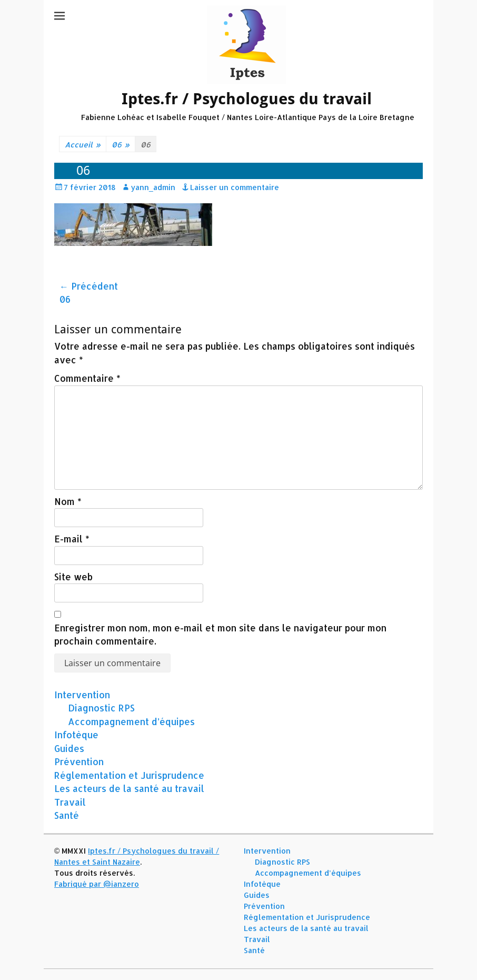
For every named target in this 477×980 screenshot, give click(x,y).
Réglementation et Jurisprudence (129, 775)
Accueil (83, 145)
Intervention (82, 695)
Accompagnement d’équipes (131, 721)
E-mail (72, 539)
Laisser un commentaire (235, 187)
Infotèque (76, 735)
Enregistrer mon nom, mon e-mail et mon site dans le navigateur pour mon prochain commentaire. (220, 635)
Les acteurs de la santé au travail (129, 788)
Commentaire (87, 378)
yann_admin (153, 187)
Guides (69, 748)
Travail (70, 802)
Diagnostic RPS (101, 708)
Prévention (79, 761)
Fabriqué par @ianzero (97, 884)
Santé (67, 815)
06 (121, 145)
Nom (68, 501)
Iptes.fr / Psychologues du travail (247, 99)
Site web (73, 577)
